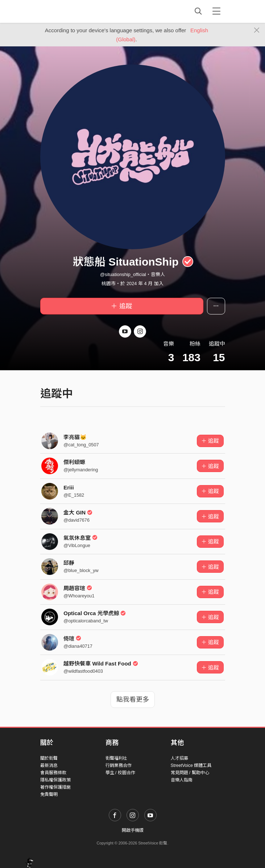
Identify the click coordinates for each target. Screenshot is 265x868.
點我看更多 (133, 700)
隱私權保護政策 (55, 780)
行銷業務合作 (119, 765)
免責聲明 (49, 794)
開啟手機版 (133, 830)
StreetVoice (70, 11)
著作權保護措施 (55, 787)
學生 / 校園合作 (120, 773)
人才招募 (179, 758)
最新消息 (49, 765)
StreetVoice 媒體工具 (191, 765)
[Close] (257, 30)
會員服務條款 (53, 773)
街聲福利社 (116, 758)
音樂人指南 (182, 780)
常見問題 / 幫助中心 (190, 773)
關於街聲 (49, 758)
